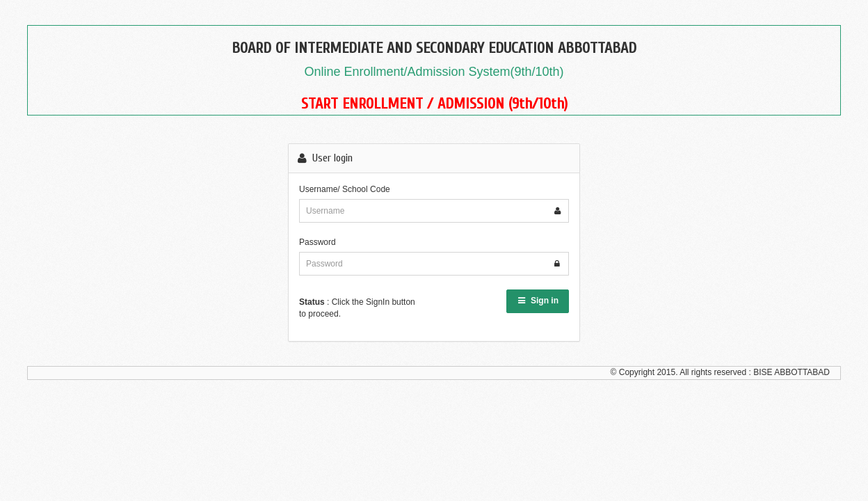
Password (318, 242)
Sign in (538, 301)
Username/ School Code (345, 189)
